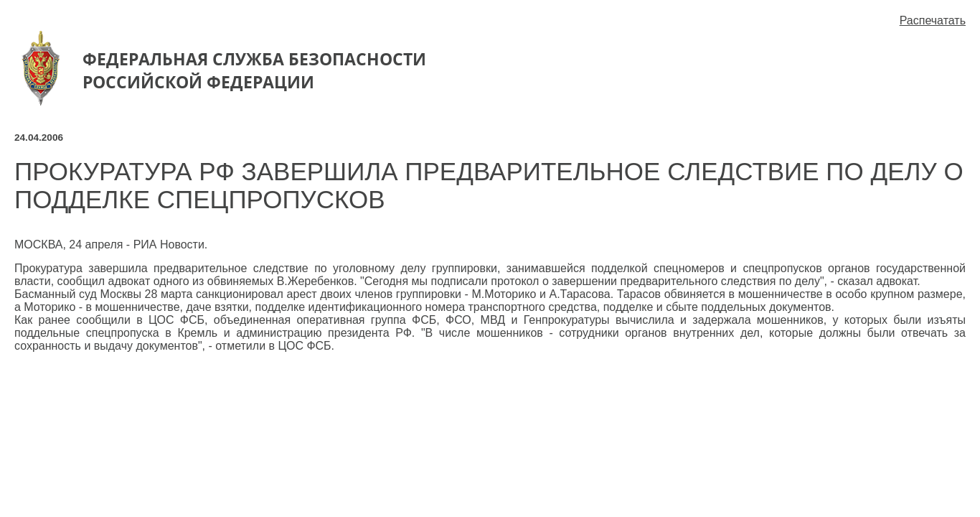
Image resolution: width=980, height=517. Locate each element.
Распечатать (933, 20)
